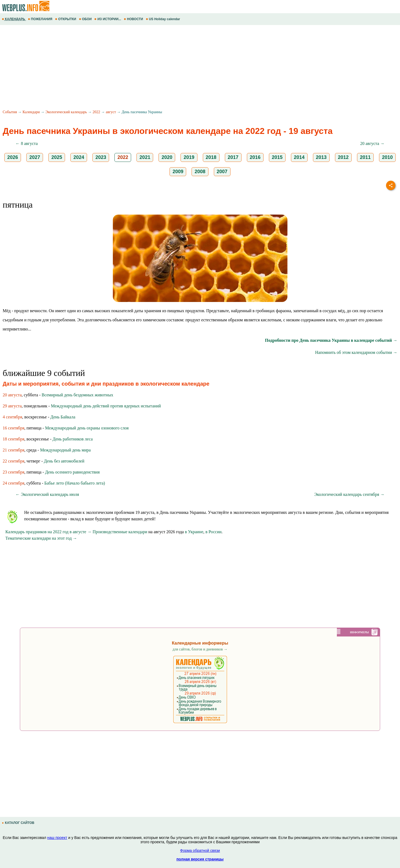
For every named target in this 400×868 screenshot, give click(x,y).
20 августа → (372, 143)
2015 (277, 157)
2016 (255, 157)
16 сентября (14, 428)
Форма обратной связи (200, 851)
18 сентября (14, 439)
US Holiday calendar (163, 19)
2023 (101, 157)
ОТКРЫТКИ (66, 19)
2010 (387, 157)
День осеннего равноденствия (72, 472)
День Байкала (63, 417)
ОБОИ (86, 19)
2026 (13, 157)
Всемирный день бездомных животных (77, 395)
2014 (299, 157)
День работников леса (73, 439)
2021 (145, 157)
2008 (200, 172)
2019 (189, 157)
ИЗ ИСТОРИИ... (108, 19)
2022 (96, 112)
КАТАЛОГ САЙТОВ (19, 823)
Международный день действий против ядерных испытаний (106, 406)
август (111, 112)
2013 (321, 157)
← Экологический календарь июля (47, 494)
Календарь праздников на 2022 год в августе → (48, 532)
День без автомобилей (64, 461)
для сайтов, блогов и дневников (200, 649)
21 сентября (14, 450)
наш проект (57, 838)
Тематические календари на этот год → (41, 538)
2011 (365, 157)
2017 (233, 157)
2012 (343, 157)
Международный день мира (65, 450)
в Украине (194, 532)
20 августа (12, 395)
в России (214, 532)
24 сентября (14, 483)
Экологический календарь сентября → (349, 494)
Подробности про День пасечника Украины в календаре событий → (331, 340)
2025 (57, 157)
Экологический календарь (66, 112)
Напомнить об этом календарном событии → (356, 352)
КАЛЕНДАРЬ (14, 19)
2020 (167, 157)
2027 (35, 157)
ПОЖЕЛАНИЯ (41, 19)
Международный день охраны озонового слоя (87, 428)
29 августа (12, 406)
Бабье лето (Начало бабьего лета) (75, 483)
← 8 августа (27, 143)
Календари (31, 112)
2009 (178, 172)
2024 (79, 157)
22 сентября (14, 461)
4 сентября (12, 417)
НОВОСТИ (134, 19)
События (10, 112)
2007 (222, 172)
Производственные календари (120, 532)
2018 (211, 157)
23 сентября (14, 472)
